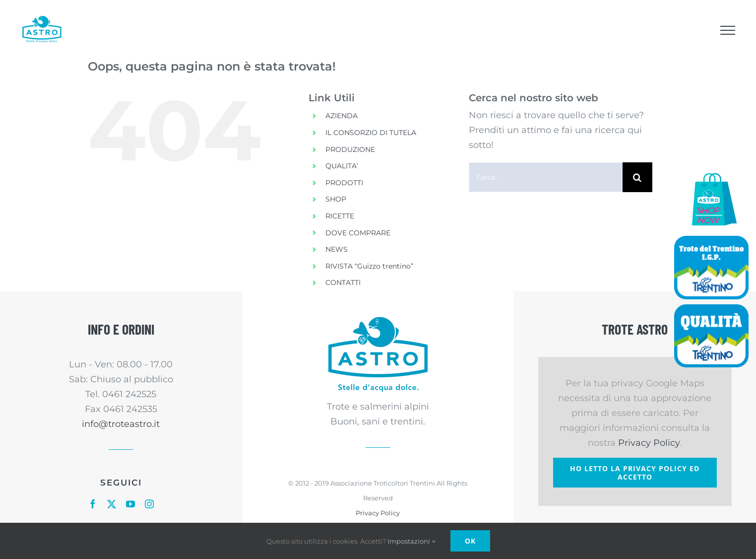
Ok (470, 541)
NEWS (337, 249)
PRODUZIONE (350, 149)
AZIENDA (342, 116)
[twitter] (112, 504)
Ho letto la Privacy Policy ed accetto (635, 473)
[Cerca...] (546, 177)
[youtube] (130, 504)
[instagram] (149, 504)
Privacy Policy (378, 513)
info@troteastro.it (121, 424)
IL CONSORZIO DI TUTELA (371, 133)
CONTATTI (343, 282)
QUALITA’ (342, 166)
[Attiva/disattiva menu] (727, 30)
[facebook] (93, 504)
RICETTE (340, 216)
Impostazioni (411, 541)
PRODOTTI (344, 183)
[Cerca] (637, 177)
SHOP (336, 199)
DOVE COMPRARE (358, 233)
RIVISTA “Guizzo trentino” (369, 266)
